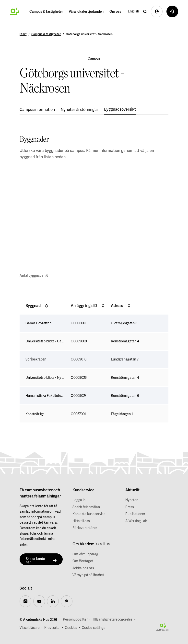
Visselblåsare (30, 628)
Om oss (115, 11)
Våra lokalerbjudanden (86, 11)
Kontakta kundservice (89, 514)
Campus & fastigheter (46, 11)
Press (130, 507)
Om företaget (83, 561)
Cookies (71, 628)
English (133, 11)
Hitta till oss (81, 521)
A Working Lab (136, 521)
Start (23, 34)
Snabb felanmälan (86, 507)
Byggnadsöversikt (120, 109)
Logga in (79, 500)
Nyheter (131, 500)
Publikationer (135, 514)
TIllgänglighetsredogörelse (112, 619)
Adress (125, 306)
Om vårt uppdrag (85, 554)
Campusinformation (37, 110)
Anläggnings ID (88, 306)
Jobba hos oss (83, 568)
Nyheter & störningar (79, 110)
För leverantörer (85, 528)
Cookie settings (94, 628)
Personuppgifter (75, 619)
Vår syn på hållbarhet (88, 575)
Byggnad (41, 306)
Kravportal (52, 628)
